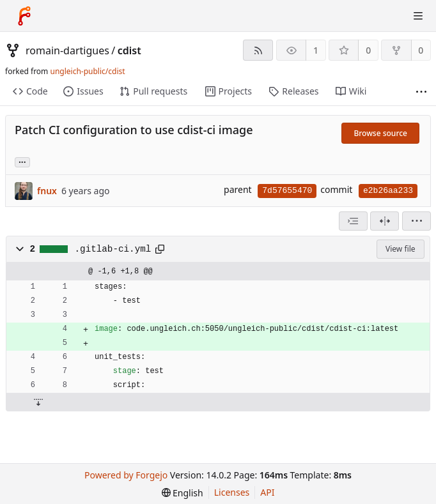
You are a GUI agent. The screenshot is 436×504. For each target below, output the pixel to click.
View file (400, 249)
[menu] (417, 221)
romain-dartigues (67, 50)
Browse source (380, 133)
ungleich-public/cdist (87, 71)
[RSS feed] (258, 50)
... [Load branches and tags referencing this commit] (22, 161)
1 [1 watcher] (316, 50)
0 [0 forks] (421, 50)
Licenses (232, 492)
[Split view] (385, 221)
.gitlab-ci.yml (113, 249)
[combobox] (353, 221)
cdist (129, 50)
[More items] (421, 92)
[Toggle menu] (418, 16)
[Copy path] (160, 249)
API (267, 492)
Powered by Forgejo (126, 475)
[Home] (24, 16)
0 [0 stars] (368, 50)
